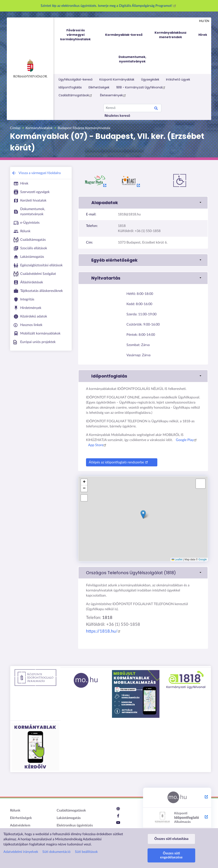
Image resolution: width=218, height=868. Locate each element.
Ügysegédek (150, 79)
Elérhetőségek (99, 87)
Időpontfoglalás (70, 87)
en (207, 21)
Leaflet (177, 559)
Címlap (15, 128)
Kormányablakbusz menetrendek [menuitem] (171, 35)
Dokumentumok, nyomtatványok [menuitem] (132, 59)
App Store (98, 445)
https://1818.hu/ (104, 631)
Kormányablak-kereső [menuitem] (124, 35)
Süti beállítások (86, 848)
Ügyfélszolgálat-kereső (76, 79)
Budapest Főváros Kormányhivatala (84, 128)
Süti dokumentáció (56, 848)
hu (201, 21)
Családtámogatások (76, 95)
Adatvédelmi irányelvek (21, 848)
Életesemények (114, 95)
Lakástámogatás (69, 818)
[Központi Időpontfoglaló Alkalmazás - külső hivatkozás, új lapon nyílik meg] (177, 818)
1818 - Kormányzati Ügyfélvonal (141, 87)
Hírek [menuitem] (203, 35)
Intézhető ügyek (178, 79)
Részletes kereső (117, 116)
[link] (143, 573)
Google (203, 559)
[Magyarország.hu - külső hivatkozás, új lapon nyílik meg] (177, 798)
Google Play (187, 440)
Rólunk (15, 810)
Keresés (156, 109)
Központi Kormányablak (117, 79)
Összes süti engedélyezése (171, 855)
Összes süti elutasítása (171, 837)
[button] (143, 203)
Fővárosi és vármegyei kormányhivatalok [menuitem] (79, 35)
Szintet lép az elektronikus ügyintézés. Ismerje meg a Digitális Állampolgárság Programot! (109, 6)
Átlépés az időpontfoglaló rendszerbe (119, 462)
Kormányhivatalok (30, 69)
